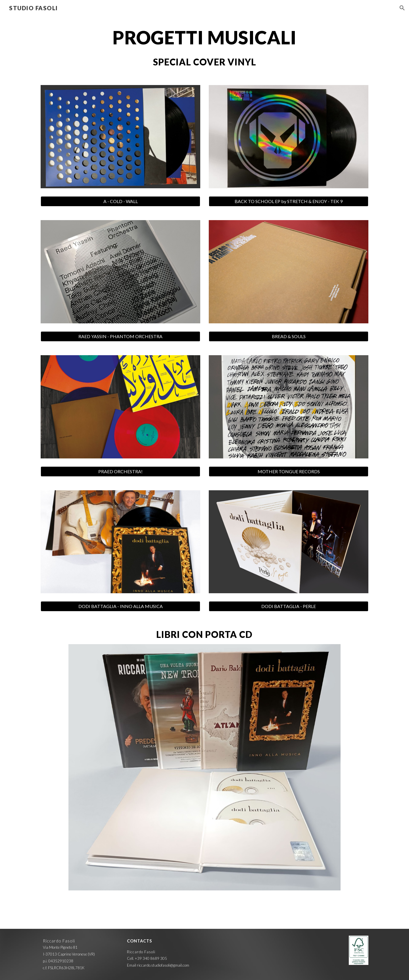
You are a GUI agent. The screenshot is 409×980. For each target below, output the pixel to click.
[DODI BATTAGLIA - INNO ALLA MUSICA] (120, 606)
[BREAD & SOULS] (289, 336)
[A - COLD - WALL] (120, 201)
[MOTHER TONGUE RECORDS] (289, 472)
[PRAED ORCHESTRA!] (120, 472)
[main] (204, 38)
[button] (402, 8)
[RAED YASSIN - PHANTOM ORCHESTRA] (120, 336)
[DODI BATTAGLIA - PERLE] (289, 606)
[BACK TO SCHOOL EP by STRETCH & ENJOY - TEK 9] (289, 201)
